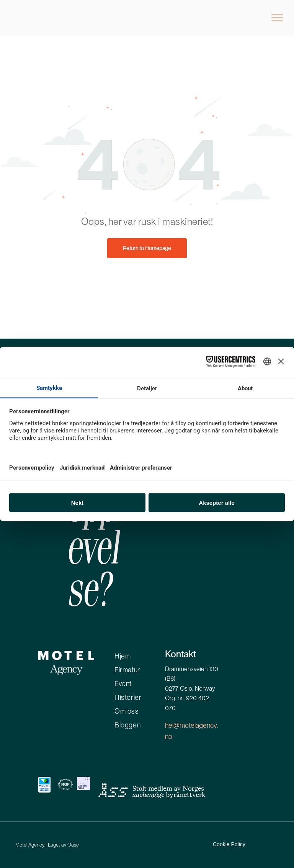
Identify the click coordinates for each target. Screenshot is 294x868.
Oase (73, 845)
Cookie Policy (229, 844)
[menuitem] (145, 655)
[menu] (277, 18)
